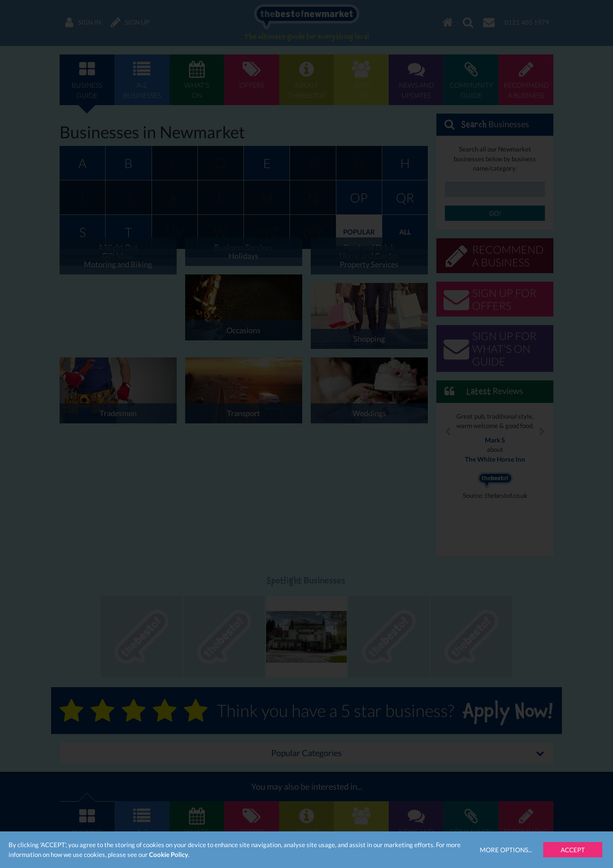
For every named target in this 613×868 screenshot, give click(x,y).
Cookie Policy (169, 854)
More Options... (506, 850)
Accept (573, 850)
